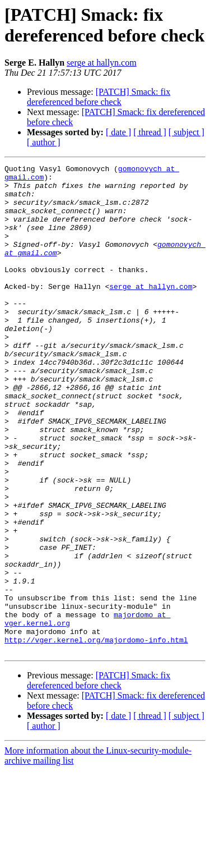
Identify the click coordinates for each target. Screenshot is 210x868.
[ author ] (44, 142)
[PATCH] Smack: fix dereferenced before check (99, 97)
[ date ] (118, 132)
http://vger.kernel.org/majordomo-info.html (96, 736)
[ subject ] (186, 132)
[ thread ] (150, 132)
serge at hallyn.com (102, 63)
